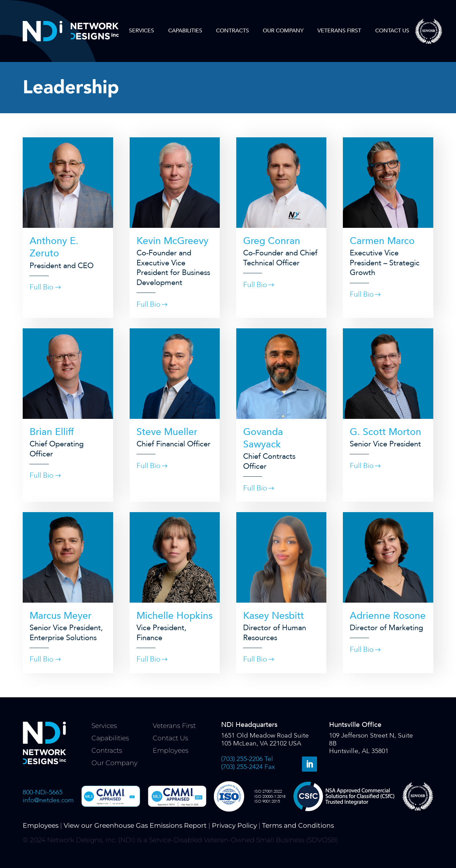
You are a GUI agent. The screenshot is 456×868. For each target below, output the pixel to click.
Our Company (283, 31)
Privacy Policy (234, 825)
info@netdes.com (48, 800)
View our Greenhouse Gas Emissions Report (135, 825)
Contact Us (392, 31)
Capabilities (185, 31)
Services (142, 31)
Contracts (232, 31)
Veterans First (339, 31)
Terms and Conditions (298, 825)
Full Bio (41, 287)
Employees (171, 750)
